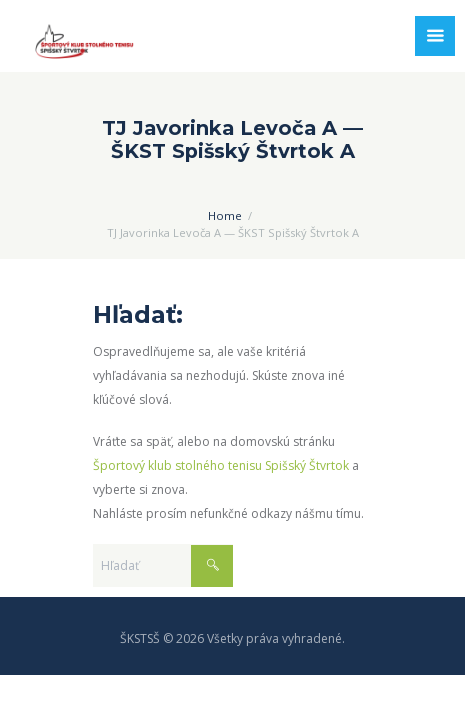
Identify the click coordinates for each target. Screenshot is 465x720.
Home (225, 215)
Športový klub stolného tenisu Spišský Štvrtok (221, 465)
